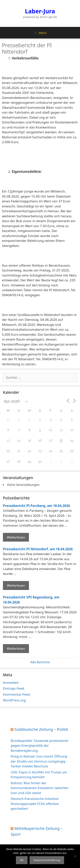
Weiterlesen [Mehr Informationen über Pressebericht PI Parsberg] (16, 537)
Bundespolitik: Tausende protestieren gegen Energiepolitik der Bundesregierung (40, 746)
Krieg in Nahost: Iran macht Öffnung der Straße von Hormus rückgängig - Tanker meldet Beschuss (39, 761)
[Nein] (75, 856)
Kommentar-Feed (16, 694)
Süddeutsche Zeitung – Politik (41, 729)
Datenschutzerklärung (47, 860)
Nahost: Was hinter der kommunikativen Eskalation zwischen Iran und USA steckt (40, 788)
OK (22, 860)
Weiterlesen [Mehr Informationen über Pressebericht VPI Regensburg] (16, 648)
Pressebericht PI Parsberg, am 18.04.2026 (37, 506)
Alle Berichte (40, 662)
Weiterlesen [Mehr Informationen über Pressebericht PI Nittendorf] (16, 585)
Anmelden (11, 683)
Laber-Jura (40, 11)
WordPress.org (14, 700)
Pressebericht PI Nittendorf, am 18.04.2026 (38, 549)
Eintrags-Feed (13, 688)
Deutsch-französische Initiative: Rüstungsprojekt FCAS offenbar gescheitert (35, 804)
